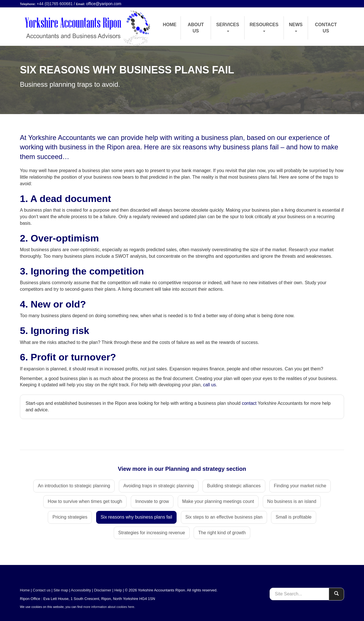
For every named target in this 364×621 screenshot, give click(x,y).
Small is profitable (293, 517)
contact (249, 403)
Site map (61, 590)
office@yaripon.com (104, 4)
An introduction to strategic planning (74, 486)
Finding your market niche (300, 486)
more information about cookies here (109, 607)
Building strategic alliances (234, 486)
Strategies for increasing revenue (152, 533)
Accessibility (81, 590)
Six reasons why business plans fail (136, 517)
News (296, 27)
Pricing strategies (70, 517)
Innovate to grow (152, 501)
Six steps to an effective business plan (224, 517)
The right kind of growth (222, 533)
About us (196, 28)
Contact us (326, 28)
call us (209, 385)
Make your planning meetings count (218, 501)
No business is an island (292, 501)
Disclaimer (103, 590)
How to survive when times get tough (85, 501)
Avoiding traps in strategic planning (159, 486)
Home (170, 25)
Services (228, 27)
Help (118, 590)
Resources (264, 27)
